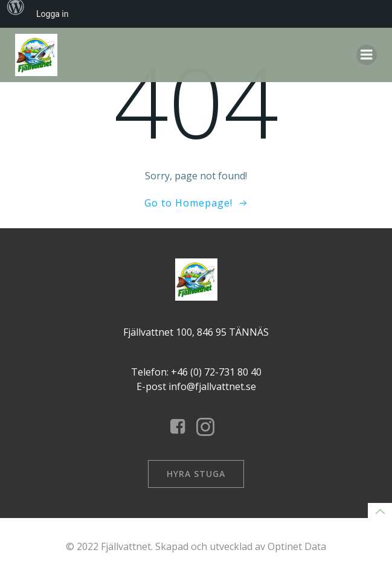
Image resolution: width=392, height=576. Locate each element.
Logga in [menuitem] (52, 14)
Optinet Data (297, 546)
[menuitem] (16, 14)
